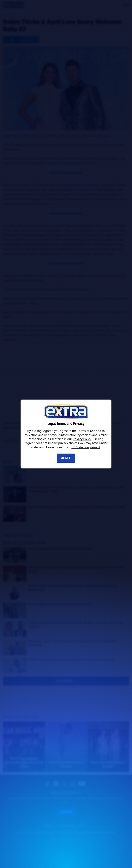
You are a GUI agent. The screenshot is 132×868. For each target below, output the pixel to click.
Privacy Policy (82, 439)
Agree (66, 458)
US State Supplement (86, 447)
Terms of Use (86, 431)
